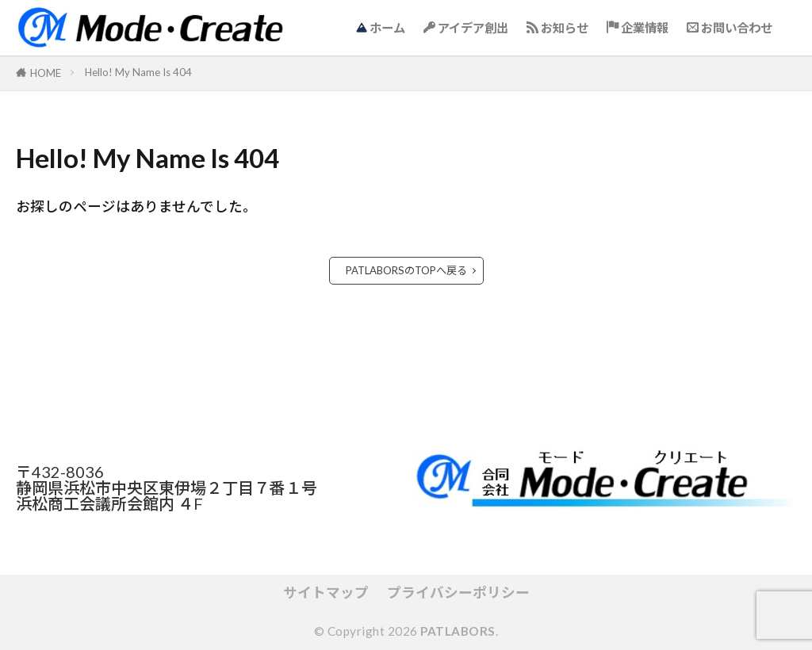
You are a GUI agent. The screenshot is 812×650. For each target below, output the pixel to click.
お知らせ (557, 28)
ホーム (381, 28)
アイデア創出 (466, 28)
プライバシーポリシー (458, 593)
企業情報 (638, 28)
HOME (46, 73)
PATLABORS (458, 631)
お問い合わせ (730, 28)
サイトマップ (326, 593)
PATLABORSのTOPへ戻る (406, 270)
